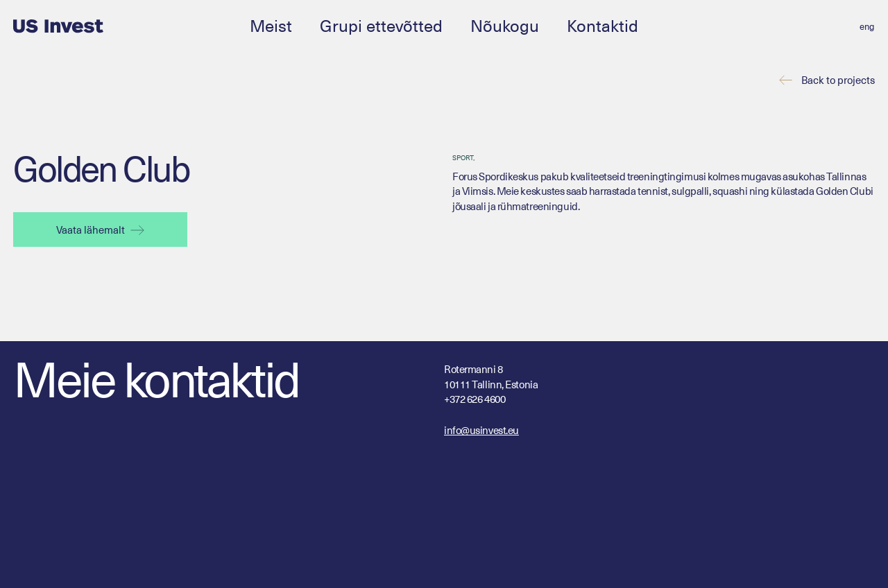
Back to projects (838, 80)
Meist (271, 25)
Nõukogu (505, 25)
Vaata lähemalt (100, 230)
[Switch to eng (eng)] (867, 26)
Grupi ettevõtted (381, 25)
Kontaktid (603, 25)
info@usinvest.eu (481, 430)
